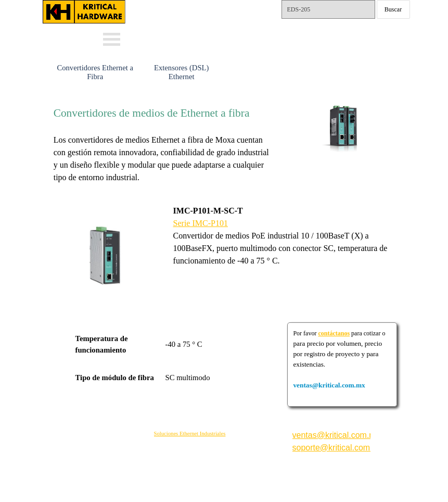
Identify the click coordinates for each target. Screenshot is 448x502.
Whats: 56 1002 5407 (197, 38)
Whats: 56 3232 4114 (197, 23)
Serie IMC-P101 (201, 223)
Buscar (393, 9)
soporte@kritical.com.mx (338, 448)
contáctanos (334, 333)
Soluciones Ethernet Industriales (190, 434)
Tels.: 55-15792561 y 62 (328, 34)
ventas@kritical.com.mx (206, 5)
